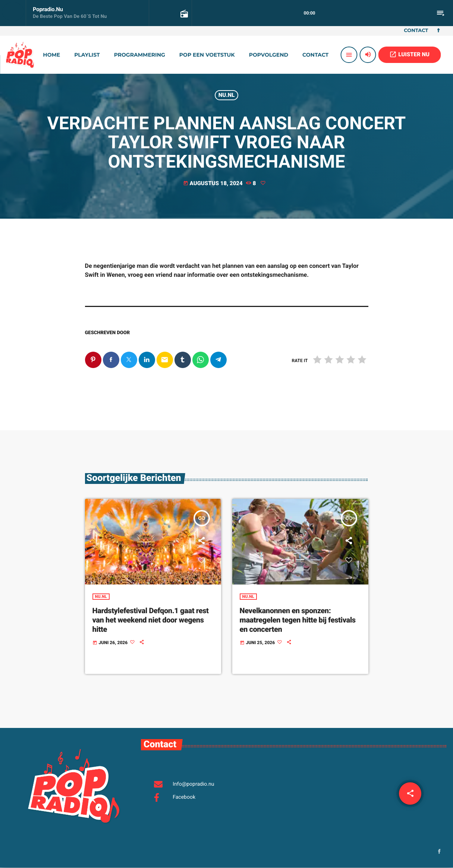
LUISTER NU (409, 54)
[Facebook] (438, 31)
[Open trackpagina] (183, 13)
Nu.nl (227, 95)
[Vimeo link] (20, 55)
